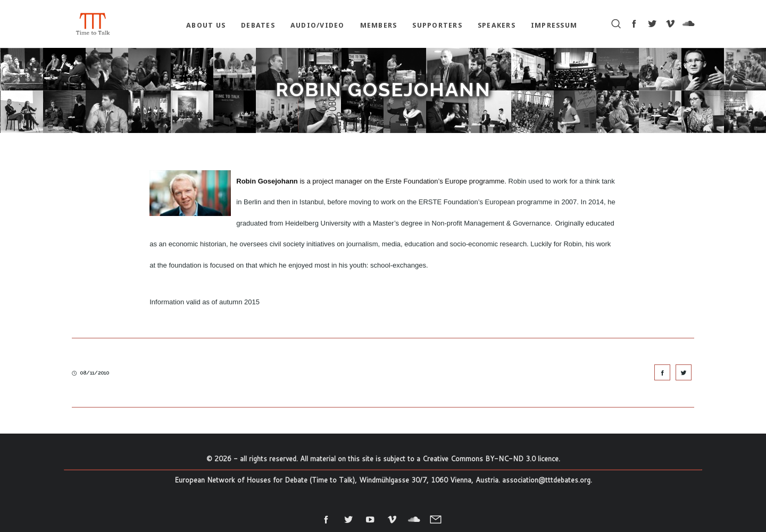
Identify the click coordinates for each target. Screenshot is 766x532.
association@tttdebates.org (546, 480)
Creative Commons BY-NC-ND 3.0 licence (490, 459)
